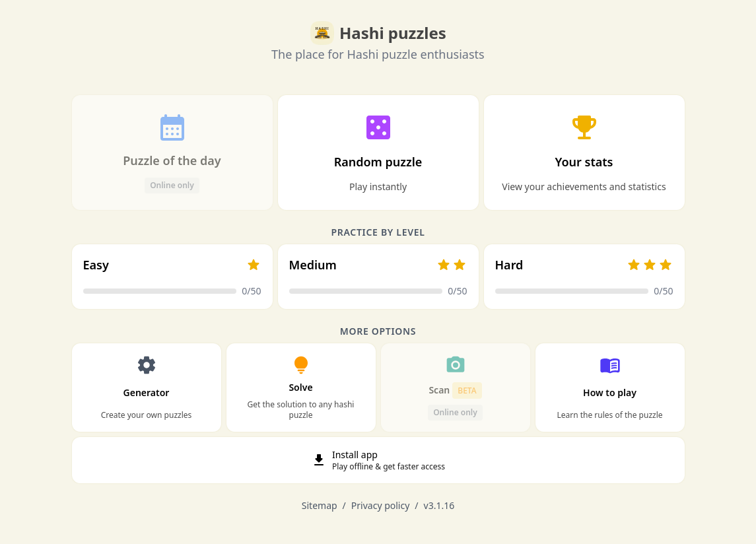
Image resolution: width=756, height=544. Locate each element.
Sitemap (320, 505)
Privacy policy (381, 505)
